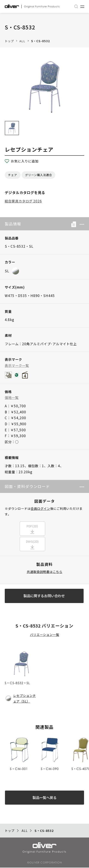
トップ (9, 41)
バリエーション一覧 (45, 635)
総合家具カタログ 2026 (23, 201)
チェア (13, 175)
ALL (22, 41)
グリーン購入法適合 (39, 175)
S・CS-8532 (41, 41)
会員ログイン (40, 508)
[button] (80, 224)
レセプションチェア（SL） (21, 699)
